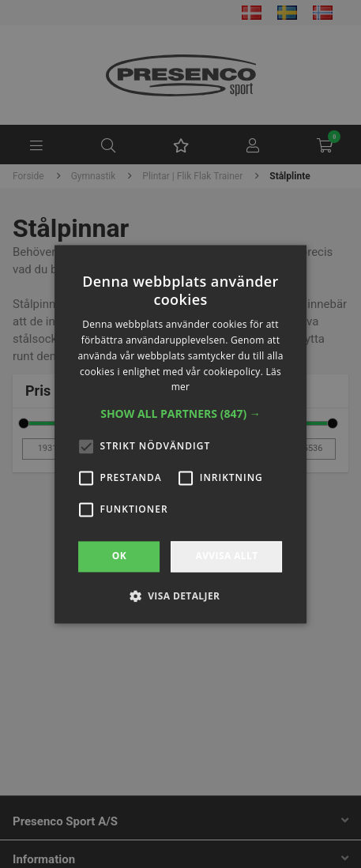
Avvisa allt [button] (226, 556)
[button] (180, 415)
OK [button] (119, 556)
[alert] (180, 434)
